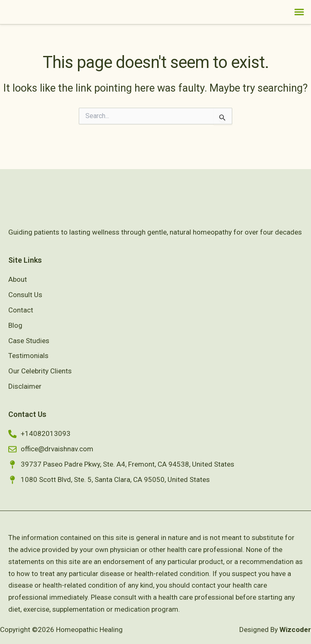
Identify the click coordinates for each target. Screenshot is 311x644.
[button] (299, 20)
